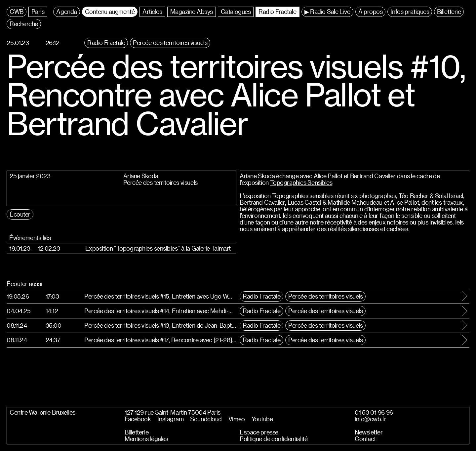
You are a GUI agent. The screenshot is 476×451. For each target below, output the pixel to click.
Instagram (170, 419)
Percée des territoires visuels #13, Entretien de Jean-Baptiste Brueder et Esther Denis (160, 325)
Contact (365, 439)
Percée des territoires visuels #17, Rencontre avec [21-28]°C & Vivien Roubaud (160, 340)
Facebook (138, 419)
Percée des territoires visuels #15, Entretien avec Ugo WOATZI (160, 296)
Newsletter (369, 432)
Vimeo (237, 419)
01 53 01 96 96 (374, 412)
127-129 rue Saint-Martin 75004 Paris (173, 412)
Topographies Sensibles (301, 182)
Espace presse (259, 432)
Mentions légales (146, 439)
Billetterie (137, 432)
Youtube (262, 419)
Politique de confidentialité (274, 439)
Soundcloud (206, 419)
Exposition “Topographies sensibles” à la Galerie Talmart (158, 248)
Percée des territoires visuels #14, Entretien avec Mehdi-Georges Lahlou (160, 311)
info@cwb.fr (370, 419)
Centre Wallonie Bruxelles (42, 412)
